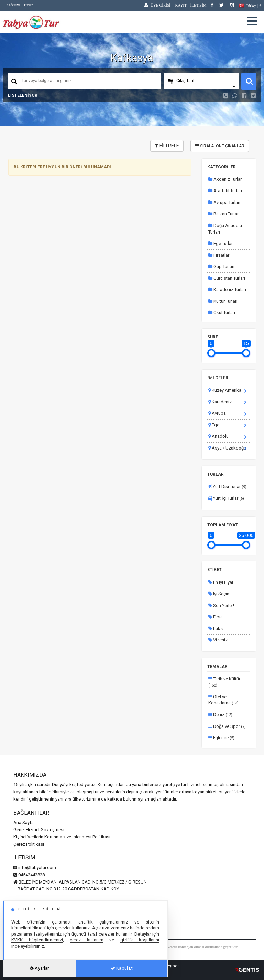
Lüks (216, 628)
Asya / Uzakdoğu (227, 448)
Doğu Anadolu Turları (225, 229)
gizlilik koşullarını (140, 940)
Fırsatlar (219, 255)
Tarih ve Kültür (224, 682)
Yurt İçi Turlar (226, 498)
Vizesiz (218, 640)
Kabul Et (122, 968)
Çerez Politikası (29, 844)
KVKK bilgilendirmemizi (37, 940)
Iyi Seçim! (220, 594)
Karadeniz (220, 402)
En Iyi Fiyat (221, 582)
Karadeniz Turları (227, 290)
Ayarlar (39, 968)
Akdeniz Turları (225, 179)
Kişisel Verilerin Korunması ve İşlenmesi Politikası (62, 837)
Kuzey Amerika (225, 390)
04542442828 (29, 875)
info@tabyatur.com (35, 868)
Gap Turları (221, 266)
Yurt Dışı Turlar (227, 487)
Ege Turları (221, 243)
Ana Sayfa (24, 822)
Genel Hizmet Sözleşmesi (39, 830)
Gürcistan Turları (227, 278)
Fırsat (216, 617)
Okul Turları (222, 313)
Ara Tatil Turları (225, 191)
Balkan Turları (224, 214)
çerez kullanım (87, 940)
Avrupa (217, 413)
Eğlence (221, 738)
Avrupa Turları (224, 202)
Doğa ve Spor (227, 726)
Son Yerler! (221, 605)
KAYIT (181, 5)
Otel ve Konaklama (223, 700)
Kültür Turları (223, 301)
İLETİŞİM (199, 5)
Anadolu (218, 436)
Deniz (220, 715)
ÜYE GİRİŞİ (161, 5)
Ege (214, 425)
